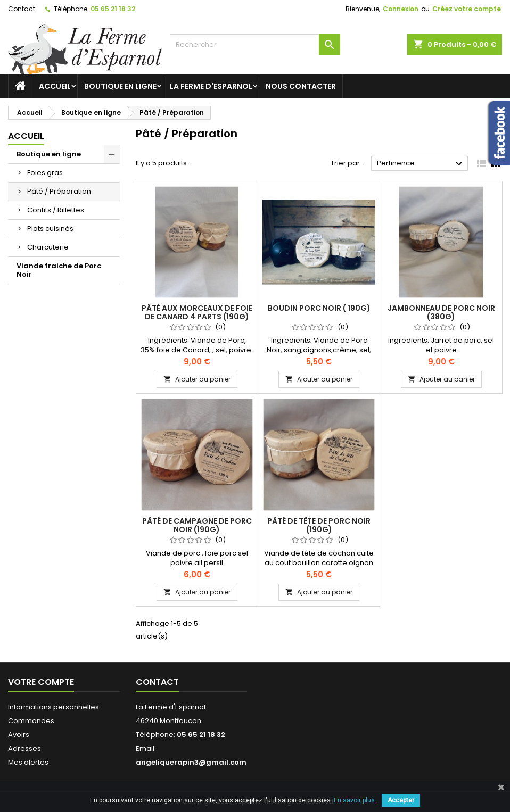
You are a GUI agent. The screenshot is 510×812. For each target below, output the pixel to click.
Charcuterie (48, 247)
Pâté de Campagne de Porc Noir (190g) (197, 525)
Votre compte (41, 682)
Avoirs (19, 735)
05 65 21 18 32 (113, 9)
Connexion (401, 9)
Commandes (31, 721)
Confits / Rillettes (56, 210)
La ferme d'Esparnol (211, 86)
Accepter (401, 800)
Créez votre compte (467, 9)
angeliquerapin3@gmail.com (191, 762)
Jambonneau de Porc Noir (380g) (441, 312)
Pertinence (421, 164)
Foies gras (45, 173)
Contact (22, 9)
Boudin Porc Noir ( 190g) (319, 308)
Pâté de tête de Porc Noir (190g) (319, 525)
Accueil (55, 86)
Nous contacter (301, 86)
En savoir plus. (355, 800)
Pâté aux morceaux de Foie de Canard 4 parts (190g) (197, 312)
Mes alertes (28, 762)
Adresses (24, 748)
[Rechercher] (255, 45)
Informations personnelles (54, 707)
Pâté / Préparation (59, 191)
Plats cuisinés (50, 229)
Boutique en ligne (120, 86)
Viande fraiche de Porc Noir (59, 270)
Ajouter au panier (197, 379)
